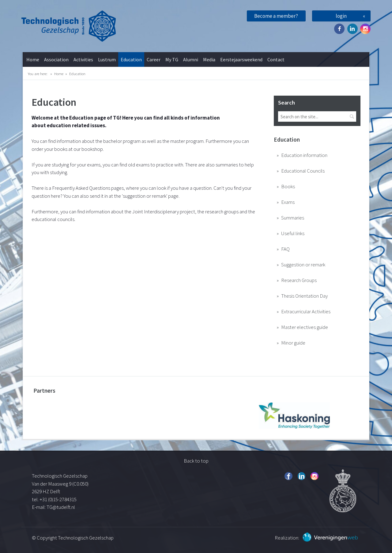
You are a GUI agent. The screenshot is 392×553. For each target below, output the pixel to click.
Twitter (352, 29)
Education (131, 59)
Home (33, 59)
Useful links (293, 233)
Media (209, 59)
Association (56, 59)
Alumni (191, 59)
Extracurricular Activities (306, 311)
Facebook (339, 29)
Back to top (196, 461)
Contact (276, 59)
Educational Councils (303, 171)
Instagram (365, 29)
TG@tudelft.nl (61, 507)
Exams (288, 202)
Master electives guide (305, 327)
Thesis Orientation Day (304, 296)
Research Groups (299, 280)
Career (154, 59)
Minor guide (293, 343)
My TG (172, 59)
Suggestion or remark (303, 265)
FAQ (285, 249)
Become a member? (276, 16)
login (341, 16)
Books (288, 186)
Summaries (293, 218)
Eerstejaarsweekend (241, 59)
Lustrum (107, 59)
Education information (304, 155)
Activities (83, 59)
